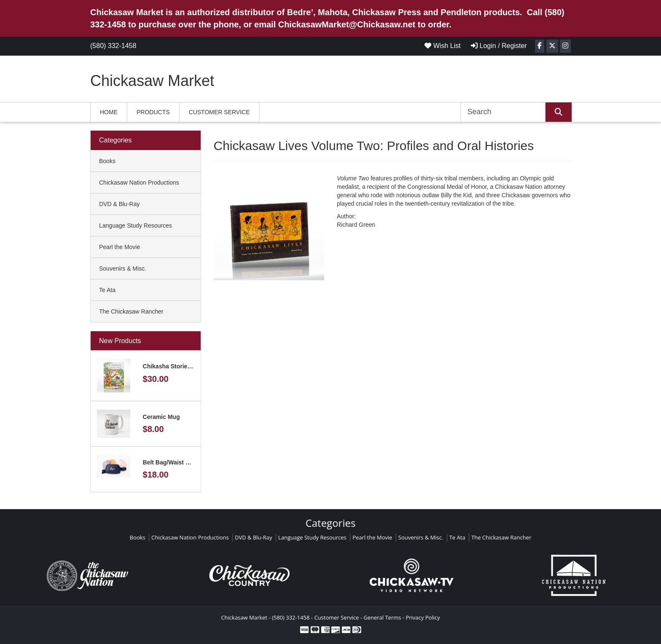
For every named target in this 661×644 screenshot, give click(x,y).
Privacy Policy (423, 617)
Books (107, 161)
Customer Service (219, 112)
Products (153, 112)
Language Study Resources (136, 225)
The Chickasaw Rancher (131, 311)
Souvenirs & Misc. (123, 268)
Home (109, 112)
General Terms (382, 617)
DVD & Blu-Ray (119, 204)
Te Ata (107, 290)
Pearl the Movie (120, 247)
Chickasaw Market (152, 81)
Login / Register (499, 46)
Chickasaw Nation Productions (139, 182)
